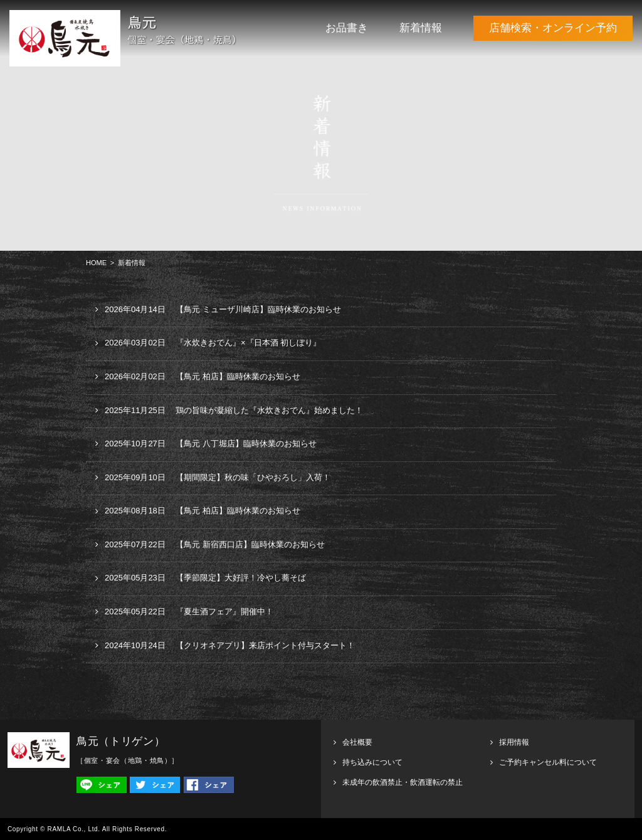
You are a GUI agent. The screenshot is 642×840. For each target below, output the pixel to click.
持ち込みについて (372, 762)
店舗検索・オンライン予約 (553, 28)
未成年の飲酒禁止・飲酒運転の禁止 (403, 782)
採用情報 (514, 742)
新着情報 (421, 28)
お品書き (347, 28)
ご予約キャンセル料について (548, 762)
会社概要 (357, 742)
